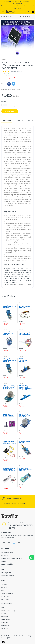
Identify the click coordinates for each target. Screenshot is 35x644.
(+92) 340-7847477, (16, 525)
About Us (4, 585)
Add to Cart (10, 111)
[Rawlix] (11, 12)
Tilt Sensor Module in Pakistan (25, 442)
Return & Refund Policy (8, 611)
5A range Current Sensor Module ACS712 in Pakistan (25, 469)
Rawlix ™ (4, 636)
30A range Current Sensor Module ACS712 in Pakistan (9, 306)
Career (3, 590)
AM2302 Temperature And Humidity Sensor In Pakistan (25, 306)
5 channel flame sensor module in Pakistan (8, 333)
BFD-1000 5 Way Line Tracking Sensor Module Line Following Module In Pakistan (25, 388)
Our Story (4, 587)
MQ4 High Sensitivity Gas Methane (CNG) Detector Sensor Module (9, 388)
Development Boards (8, 552)
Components (5, 555)
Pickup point (5, 622)
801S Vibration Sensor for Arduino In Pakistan (25, 360)
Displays (4, 561)
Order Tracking (6, 625)
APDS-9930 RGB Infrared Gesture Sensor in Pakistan (8, 415)
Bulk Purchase (6, 619)
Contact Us (5, 617)
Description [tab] (7, 120)
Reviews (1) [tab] (20, 120)
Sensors (4, 59)
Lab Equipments (6, 573)
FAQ (3, 608)
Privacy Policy (5, 596)
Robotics (4, 567)
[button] (25, 11)
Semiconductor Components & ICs (12, 558)
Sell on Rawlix (5, 599)
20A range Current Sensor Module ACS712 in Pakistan (9, 360)
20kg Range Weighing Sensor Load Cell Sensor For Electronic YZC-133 (9, 470)
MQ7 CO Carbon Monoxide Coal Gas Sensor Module (25, 415)
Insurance (4, 614)
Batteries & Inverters (8, 576)
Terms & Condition (7, 593)
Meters (3, 570)
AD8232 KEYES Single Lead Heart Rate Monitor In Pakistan (25, 333)
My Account (5, 628)
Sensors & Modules (25, 16)
